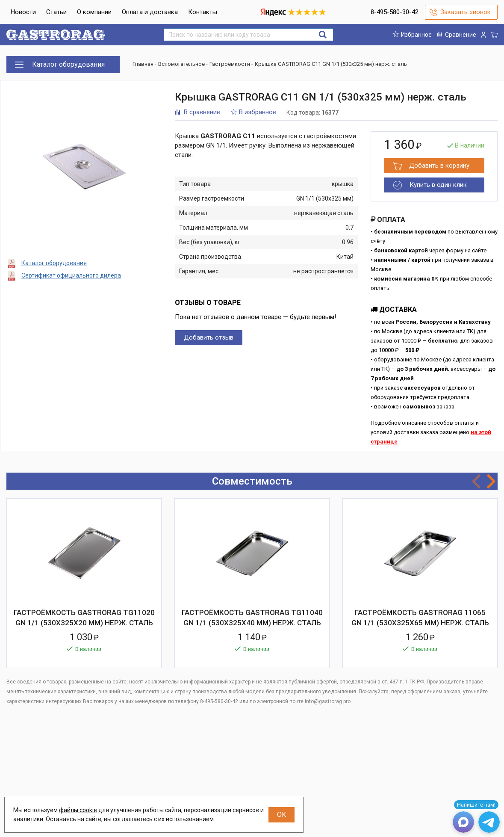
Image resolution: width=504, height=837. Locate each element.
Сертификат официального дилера (71, 275)
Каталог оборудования (54, 263)
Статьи (56, 12)
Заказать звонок (466, 12)
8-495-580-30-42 (395, 12)
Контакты (203, 12)
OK (281, 815)
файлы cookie (78, 810)
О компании (94, 12)
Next (491, 481)
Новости (23, 12)
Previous (476, 481)
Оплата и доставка (150, 12)
